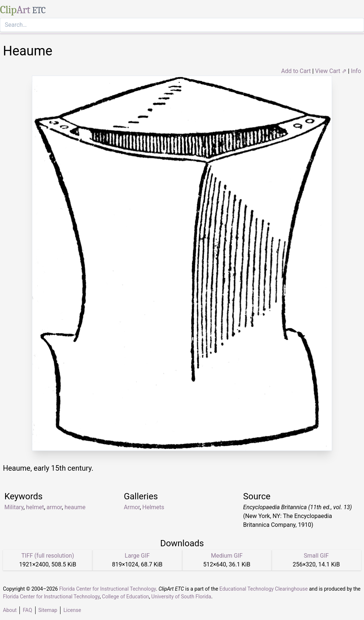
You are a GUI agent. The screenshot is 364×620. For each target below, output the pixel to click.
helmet (35, 507)
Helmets (153, 507)
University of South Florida (181, 597)
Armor (132, 507)
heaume (75, 507)
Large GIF (137, 556)
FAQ (27, 610)
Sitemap (48, 610)
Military (14, 507)
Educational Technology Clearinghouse (264, 589)
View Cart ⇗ (331, 71)
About (10, 610)
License (72, 610)
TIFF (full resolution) (48, 556)
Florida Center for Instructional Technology (107, 589)
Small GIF (316, 556)
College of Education (126, 597)
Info (356, 71)
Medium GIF (227, 556)
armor (54, 507)
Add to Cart (296, 71)
